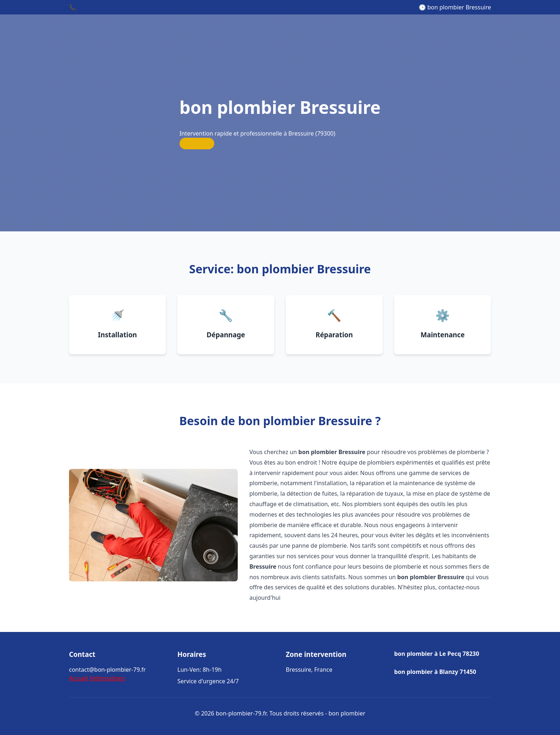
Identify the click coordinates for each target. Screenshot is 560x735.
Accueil (79, 678)
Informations (107, 678)
